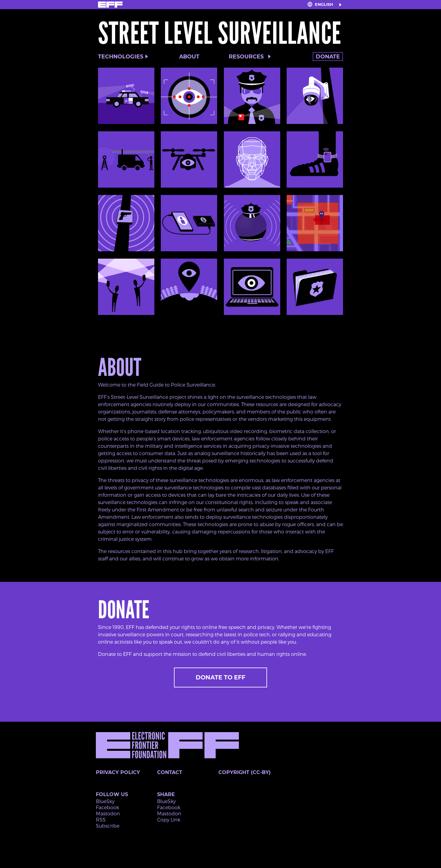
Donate (328, 56)
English (324, 4)
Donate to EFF (221, 677)
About (189, 56)
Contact (170, 772)
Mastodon (108, 813)
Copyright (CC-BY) (245, 772)
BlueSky (105, 801)
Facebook (107, 807)
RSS (101, 819)
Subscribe (108, 826)
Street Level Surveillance (220, 34)
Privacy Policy (118, 772)
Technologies (121, 56)
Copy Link (169, 819)
